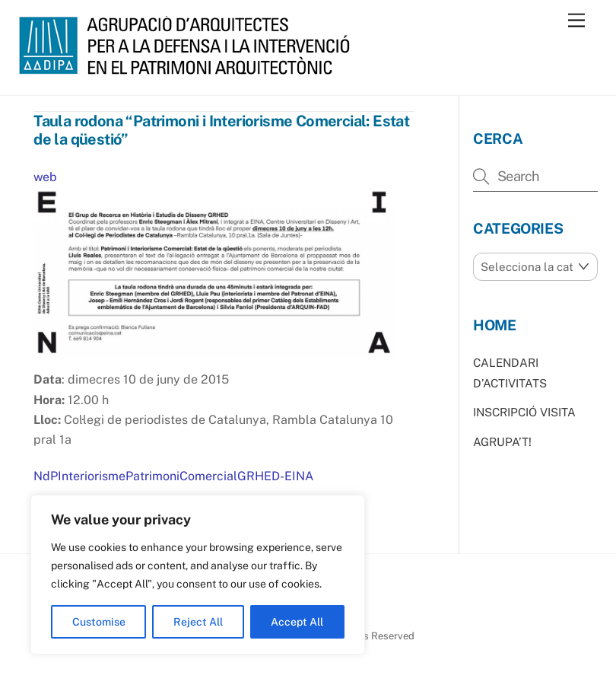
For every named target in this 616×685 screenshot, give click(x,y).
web (45, 177)
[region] (198, 575)
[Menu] (576, 21)
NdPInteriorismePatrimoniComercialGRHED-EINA (173, 476)
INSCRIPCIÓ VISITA (524, 412)
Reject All (198, 622)
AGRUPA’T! (502, 442)
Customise (99, 622)
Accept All (297, 622)
